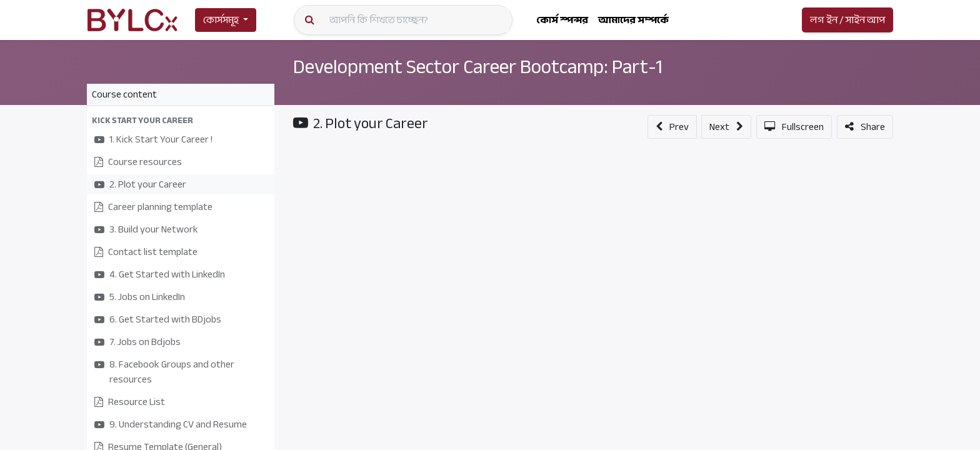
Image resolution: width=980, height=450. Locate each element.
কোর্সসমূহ (221, 20)
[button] (181, 120)
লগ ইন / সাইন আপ (847, 20)
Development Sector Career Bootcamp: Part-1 (478, 67)
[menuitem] (562, 20)
